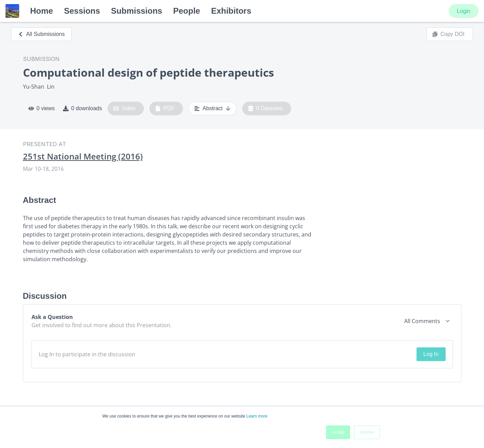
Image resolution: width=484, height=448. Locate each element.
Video (125, 108)
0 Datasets (265, 108)
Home (42, 11)
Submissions (136, 11)
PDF (165, 108)
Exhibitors (231, 11)
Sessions (82, 11)
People (187, 11)
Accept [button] (338, 432)
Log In (431, 354)
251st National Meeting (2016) (83, 156)
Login (464, 11)
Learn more (257, 416)
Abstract (213, 108)
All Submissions (41, 34)
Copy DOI (448, 34)
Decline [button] (367, 432)
